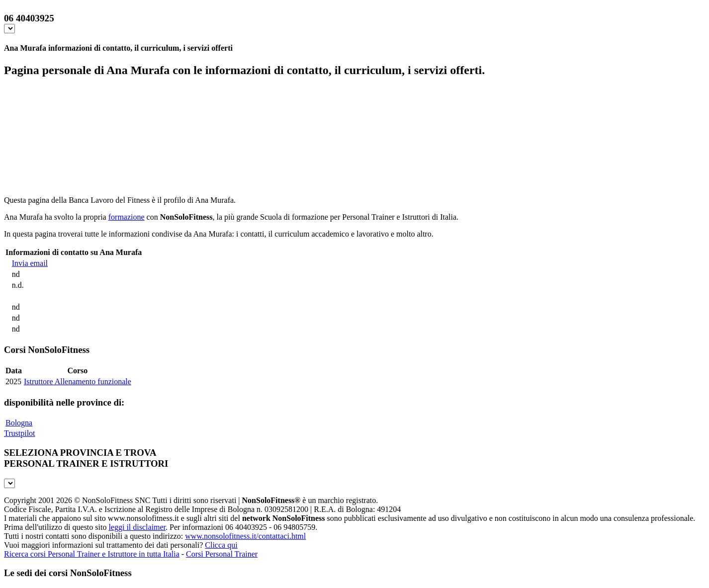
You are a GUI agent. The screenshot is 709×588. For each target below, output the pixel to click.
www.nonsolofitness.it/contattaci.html (245, 536)
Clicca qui (221, 545)
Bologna (19, 423)
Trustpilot (20, 433)
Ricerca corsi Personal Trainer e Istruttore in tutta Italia (92, 554)
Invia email (30, 263)
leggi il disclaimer (137, 527)
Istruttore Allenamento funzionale (78, 381)
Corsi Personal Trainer (222, 554)
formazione (127, 217)
